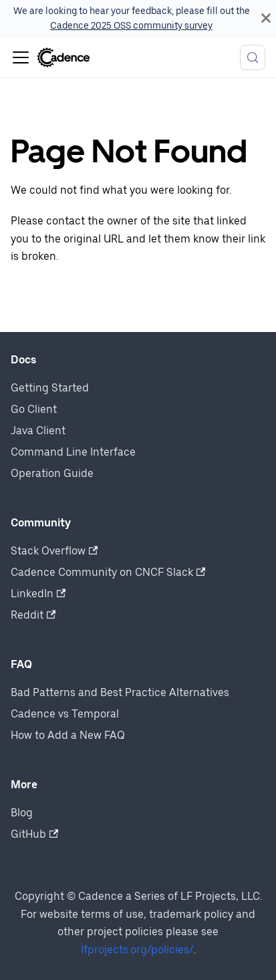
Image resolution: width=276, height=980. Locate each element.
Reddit (33, 615)
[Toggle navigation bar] (21, 57)
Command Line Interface (73, 452)
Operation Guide (52, 473)
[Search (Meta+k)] (253, 57)
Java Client (38, 431)
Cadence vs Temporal (65, 714)
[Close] (266, 18)
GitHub (34, 834)
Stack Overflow (54, 551)
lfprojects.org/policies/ (137, 950)
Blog (22, 813)
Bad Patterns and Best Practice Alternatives (120, 692)
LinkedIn (38, 594)
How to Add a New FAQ (68, 735)
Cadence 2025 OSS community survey (131, 25)
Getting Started (50, 388)
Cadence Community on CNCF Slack (108, 572)
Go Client (34, 409)
